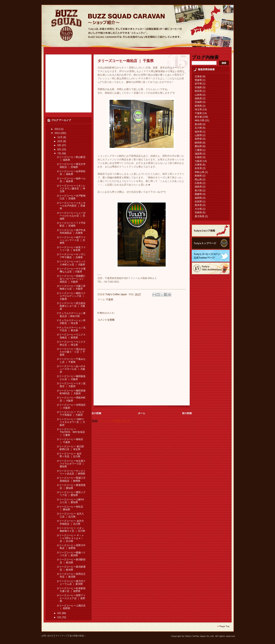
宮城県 (198, 87)
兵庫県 (198, 165)
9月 (59, 145)
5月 (59, 617)
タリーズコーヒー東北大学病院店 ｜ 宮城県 (71, 166)
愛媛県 (198, 194)
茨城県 (198, 102)
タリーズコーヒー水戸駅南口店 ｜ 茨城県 (71, 197)
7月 (59, 153)
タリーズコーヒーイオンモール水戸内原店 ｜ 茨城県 (71, 206)
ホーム (142, 413)
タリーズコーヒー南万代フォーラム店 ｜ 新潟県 (71, 583)
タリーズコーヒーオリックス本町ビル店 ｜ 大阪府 (71, 263)
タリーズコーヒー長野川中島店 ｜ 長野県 (71, 547)
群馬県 (198, 106)
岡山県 (198, 180)
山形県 (198, 95)
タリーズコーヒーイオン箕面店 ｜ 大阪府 (71, 385)
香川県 (198, 191)
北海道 (198, 76)
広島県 (198, 183)
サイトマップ (61, 636)
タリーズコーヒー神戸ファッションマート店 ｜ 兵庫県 (71, 240)
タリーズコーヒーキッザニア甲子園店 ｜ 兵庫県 (71, 256)
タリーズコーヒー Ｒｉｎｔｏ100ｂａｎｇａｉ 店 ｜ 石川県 (70, 538)
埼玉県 (198, 109)
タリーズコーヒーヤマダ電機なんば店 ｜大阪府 (71, 270)
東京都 (198, 117)
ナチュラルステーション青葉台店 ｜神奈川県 (71, 315)
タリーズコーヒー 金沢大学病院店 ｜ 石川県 (70, 522)
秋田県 (198, 91)
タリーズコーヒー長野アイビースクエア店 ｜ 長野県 (71, 598)
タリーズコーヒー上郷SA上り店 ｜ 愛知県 (70, 501)
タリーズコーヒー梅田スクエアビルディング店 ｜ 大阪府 (71, 296)
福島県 (198, 98)
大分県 (198, 209)
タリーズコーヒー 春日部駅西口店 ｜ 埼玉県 (70, 448)
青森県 (198, 80)
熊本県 (198, 205)
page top (223, 626)
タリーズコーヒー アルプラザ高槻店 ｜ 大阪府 (70, 413)
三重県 (198, 150)
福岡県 (198, 198)
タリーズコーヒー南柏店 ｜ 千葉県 (70, 441)
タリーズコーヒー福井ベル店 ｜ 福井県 (71, 180)
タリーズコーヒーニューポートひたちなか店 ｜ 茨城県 (71, 216)
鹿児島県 (199, 216)
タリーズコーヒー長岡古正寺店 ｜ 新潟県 (71, 575)
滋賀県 (198, 154)
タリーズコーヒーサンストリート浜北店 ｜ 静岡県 (71, 472)
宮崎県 (198, 213)
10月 (60, 141)
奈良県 (198, 168)
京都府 (198, 157)
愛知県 (198, 146)
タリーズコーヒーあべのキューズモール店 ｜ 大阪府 (71, 369)
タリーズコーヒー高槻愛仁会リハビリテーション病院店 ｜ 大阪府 (71, 279)
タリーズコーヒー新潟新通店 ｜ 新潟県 (71, 568)
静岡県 (198, 143)
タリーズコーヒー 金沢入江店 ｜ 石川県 (70, 515)
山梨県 (198, 135)
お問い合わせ (47, 636)
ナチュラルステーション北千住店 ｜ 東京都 (71, 329)
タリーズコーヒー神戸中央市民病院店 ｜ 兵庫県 (71, 232)
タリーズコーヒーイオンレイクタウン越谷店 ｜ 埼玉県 (71, 189)
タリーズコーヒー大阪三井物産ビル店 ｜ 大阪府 (71, 287)
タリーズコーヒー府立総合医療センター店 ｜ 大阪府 (71, 306)
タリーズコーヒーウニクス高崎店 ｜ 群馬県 (71, 336)
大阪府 (198, 161)
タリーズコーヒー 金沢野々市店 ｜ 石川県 (69, 455)
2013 (57, 129)
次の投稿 (96, 413)
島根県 (198, 176)
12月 (60, 137)
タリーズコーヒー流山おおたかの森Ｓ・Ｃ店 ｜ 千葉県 (71, 352)
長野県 (198, 139)
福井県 (198, 132)
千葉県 (110, 300)
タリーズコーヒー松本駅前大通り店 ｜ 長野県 (71, 590)
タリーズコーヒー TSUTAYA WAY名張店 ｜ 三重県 (71, 432)
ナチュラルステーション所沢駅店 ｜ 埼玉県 (71, 322)
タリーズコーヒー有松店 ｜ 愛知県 (70, 508)
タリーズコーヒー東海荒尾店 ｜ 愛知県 (71, 487)
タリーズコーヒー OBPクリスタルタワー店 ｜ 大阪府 (71, 422)
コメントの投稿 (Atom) (114, 421)
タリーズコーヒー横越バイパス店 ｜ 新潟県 (71, 554)
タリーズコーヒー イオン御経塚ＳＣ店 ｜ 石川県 (71, 530)
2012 (57, 133)
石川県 (198, 128)
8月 (59, 149)
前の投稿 (187, 413)
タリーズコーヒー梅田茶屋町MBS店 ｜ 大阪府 (71, 392)
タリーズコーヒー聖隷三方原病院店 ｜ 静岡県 (71, 479)
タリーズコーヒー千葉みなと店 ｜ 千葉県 (71, 360)
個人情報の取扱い (78, 636)
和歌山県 (199, 172)
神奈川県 (199, 120)
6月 (59, 613)
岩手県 (198, 84)
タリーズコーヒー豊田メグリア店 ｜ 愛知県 (71, 494)
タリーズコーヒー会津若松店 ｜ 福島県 (71, 173)
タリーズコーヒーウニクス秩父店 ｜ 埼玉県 (71, 343)
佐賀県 (198, 202)
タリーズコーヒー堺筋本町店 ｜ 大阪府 (71, 399)
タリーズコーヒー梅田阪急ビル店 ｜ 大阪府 (71, 378)
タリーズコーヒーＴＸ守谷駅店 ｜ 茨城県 (71, 224)
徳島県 (198, 187)
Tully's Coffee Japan (116, 294)
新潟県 (198, 124)
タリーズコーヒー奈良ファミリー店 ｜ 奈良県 (71, 249)
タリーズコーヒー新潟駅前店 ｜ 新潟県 (71, 561)
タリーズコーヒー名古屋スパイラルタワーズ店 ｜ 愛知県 (71, 464)
